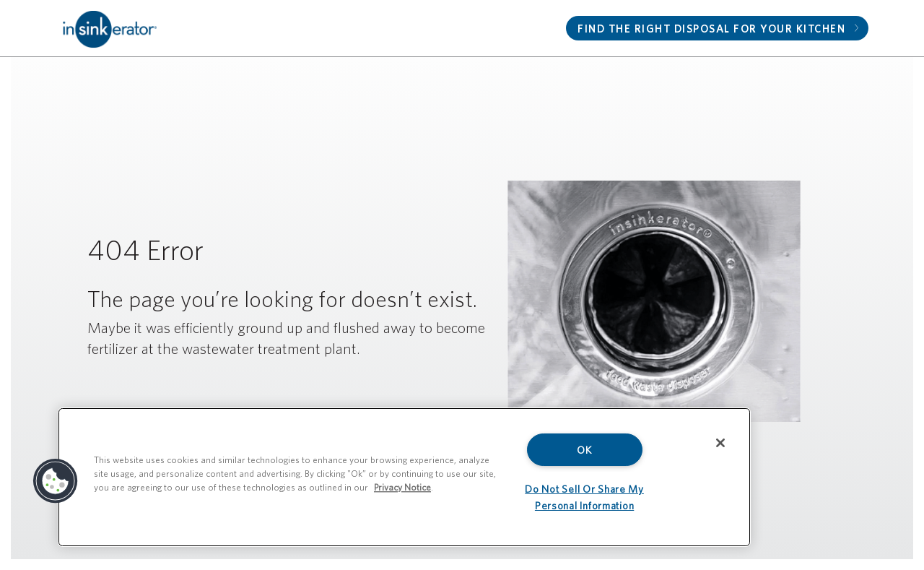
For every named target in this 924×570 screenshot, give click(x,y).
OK (584, 450)
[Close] (720, 443)
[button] (56, 481)
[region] (404, 477)
